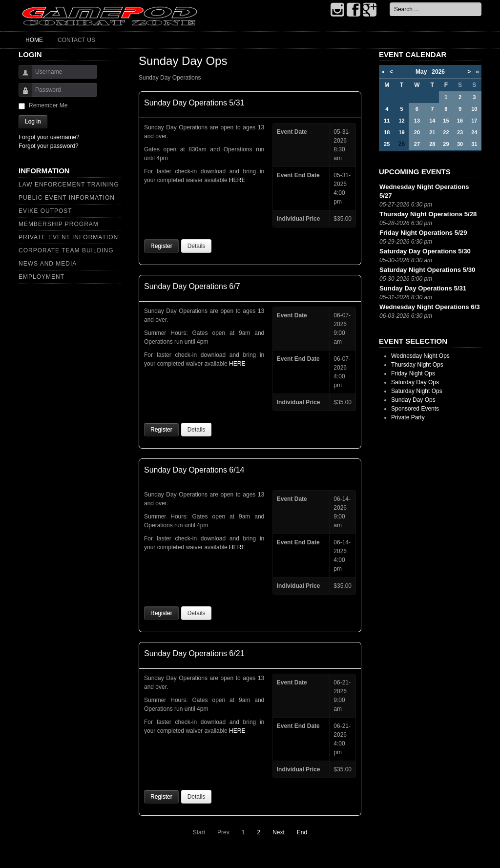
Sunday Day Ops (413, 400)
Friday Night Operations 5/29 (423, 233)
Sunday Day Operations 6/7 (192, 286)
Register (161, 246)
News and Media (48, 264)
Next (279, 832)
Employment (42, 277)
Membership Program (59, 224)
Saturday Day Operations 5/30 (425, 251)
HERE (237, 180)
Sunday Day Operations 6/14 (194, 470)
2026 (438, 72)
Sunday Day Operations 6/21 (194, 653)
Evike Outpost (45, 211)
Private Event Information (68, 237)
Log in (33, 122)
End (302, 832)
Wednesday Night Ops (420, 356)
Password (22, 94)
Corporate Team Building (66, 250)
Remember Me (48, 105)
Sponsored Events (415, 409)
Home (34, 40)
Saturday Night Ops (417, 391)
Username (22, 76)
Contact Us (76, 40)
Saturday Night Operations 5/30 (427, 270)
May (424, 72)
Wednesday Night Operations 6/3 (430, 307)
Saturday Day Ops (415, 382)
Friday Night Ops (413, 373)
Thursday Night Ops (417, 365)
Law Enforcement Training (69, 185)
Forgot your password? (49, 146)
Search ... (390, 3)
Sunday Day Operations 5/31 (194, 103)
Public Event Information (67, 198)
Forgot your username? (49, 137)
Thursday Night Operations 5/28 (428, 214)
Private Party (408, 417)
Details (197, 246)
